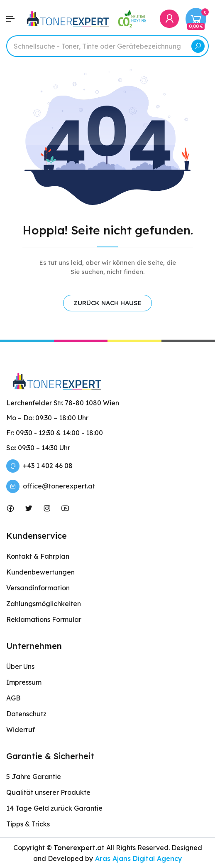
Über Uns (20, 666)
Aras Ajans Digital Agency (138, 858)
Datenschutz (26, 714)
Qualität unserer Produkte (48, 792)
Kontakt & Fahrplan (38, 556)
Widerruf (21, 730)
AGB (13, 698)
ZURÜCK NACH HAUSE (107, 303)
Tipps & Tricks (28, 824)
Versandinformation (38, 588)
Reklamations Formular (44, 619)
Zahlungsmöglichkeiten (44, 604)
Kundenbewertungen (40, 572)
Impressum (24, 682)
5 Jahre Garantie (34, 777)
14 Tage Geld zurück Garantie (54, 808)
